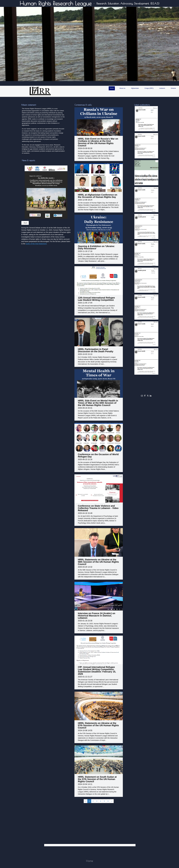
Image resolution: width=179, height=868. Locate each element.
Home (112, 88)
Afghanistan (135, 88)
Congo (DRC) (149, 88)
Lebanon (162, 88)
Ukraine (173, 88)
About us (122, 88)
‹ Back (25, 223)
